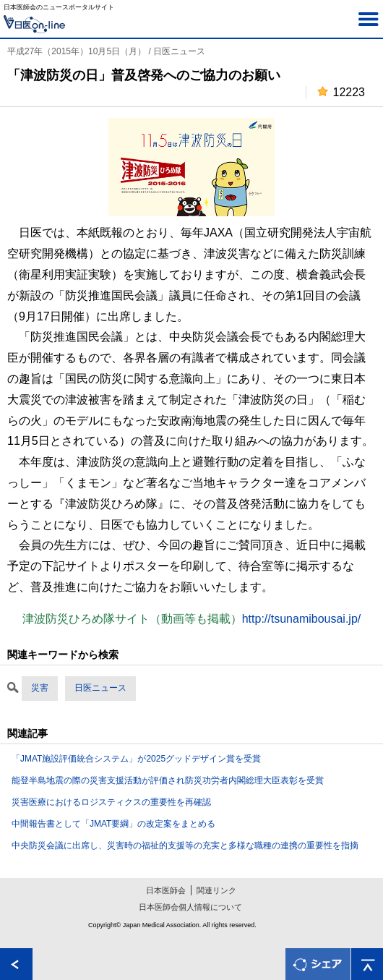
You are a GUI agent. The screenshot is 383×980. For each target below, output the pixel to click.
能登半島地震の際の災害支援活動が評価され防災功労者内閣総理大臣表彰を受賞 (168, 780)
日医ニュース (100, 688)
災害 (40, 688)
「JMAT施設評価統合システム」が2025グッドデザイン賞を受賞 (136, 759)
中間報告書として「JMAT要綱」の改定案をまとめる (113, 824)
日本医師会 (166, 890)
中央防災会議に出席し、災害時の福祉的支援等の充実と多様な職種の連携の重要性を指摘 (185, 845)
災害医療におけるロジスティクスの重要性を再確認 (111, 802)
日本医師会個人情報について (190, 907)
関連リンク (216, 890)
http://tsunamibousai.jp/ (302, 619)
